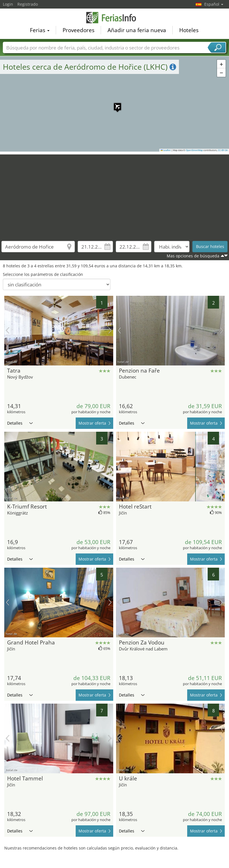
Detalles (20, 423)
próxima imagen (110, 330)
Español (214, 4)
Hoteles (189, 30)
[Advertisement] (115, 194)
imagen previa (8, 330)
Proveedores (79, 30)
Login (8, 4)
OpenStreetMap (194, 150)
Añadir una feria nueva (137, 30)
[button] (115, 104)
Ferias (40, 30)
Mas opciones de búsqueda (193, 256)
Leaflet (166, 150)
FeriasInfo (115, 18)
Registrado (28, 4)
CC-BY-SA (223, 150)
